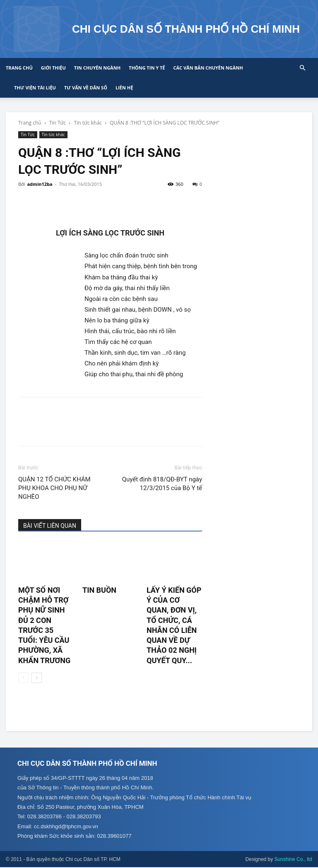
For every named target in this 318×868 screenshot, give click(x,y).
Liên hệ (124, 88)
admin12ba (40, 184)
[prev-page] (23, 678)
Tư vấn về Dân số (86, 88)
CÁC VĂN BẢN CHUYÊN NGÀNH (208, 68)
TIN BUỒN (99, 590)
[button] (302, 68)
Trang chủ (19, 68)
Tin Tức (58, 123)
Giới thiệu (53, 68)
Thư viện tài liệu (35, 88)
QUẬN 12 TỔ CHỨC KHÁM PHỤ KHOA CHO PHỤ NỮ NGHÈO (54, 488)
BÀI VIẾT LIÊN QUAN (50, 526)
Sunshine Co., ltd (293, 860)
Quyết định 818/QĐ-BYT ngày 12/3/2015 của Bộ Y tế (162, 484)
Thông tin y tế (147, 68)
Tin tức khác (88, 123)
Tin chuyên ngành (97, 68)
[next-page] (37, 678)
